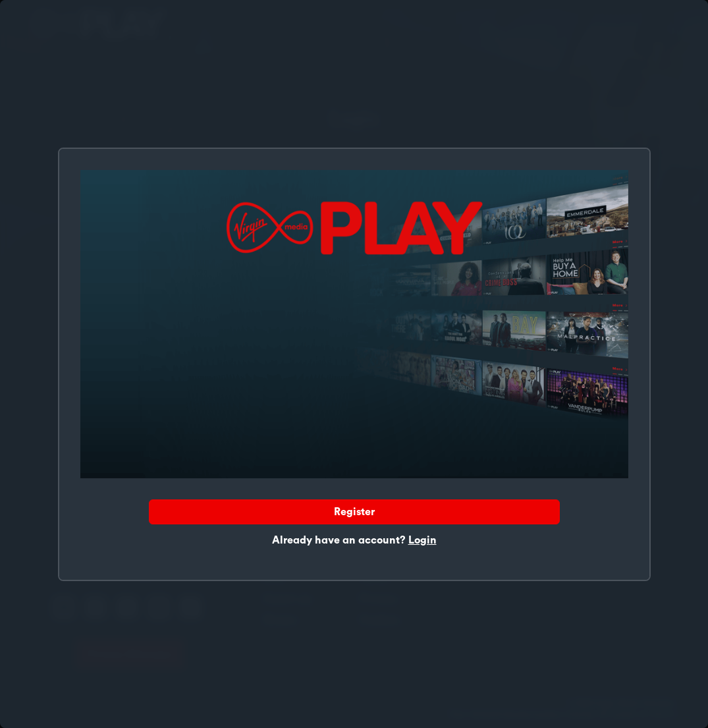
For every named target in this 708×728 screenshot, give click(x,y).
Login (422, 540)
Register (354, 512)
